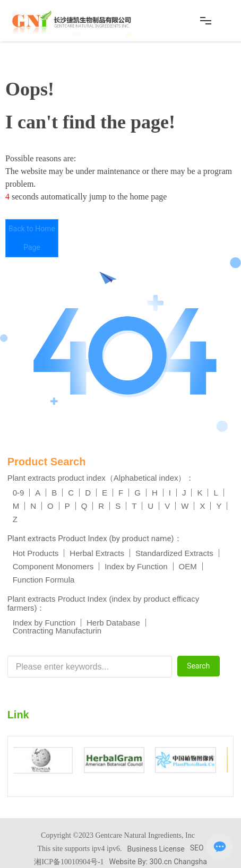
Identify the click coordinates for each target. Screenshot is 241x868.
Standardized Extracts (174, 553)
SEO (197, 848)
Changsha (190, 862)
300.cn (160, 862)
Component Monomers (53, 566)
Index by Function (136, 566)
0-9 (19, 493)
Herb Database (113, 623)
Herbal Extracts (97, 553)
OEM (188, 566)
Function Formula (44, 580)
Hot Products (36, 553)
